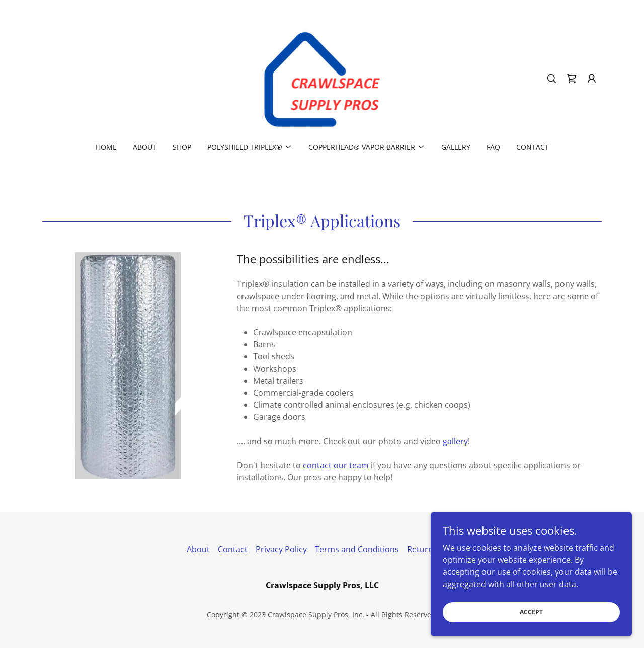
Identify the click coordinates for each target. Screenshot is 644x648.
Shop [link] (182, 147)
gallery (455, 441)
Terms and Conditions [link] (357, 549)
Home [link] (106, 147)
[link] (322, 78)
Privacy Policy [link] (281, 549)
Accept (531, 612)
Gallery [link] (456, 147)
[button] (592, 79)
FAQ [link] (493, 147)
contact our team (336, 465)
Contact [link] (533, 147)
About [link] (145, 147)
